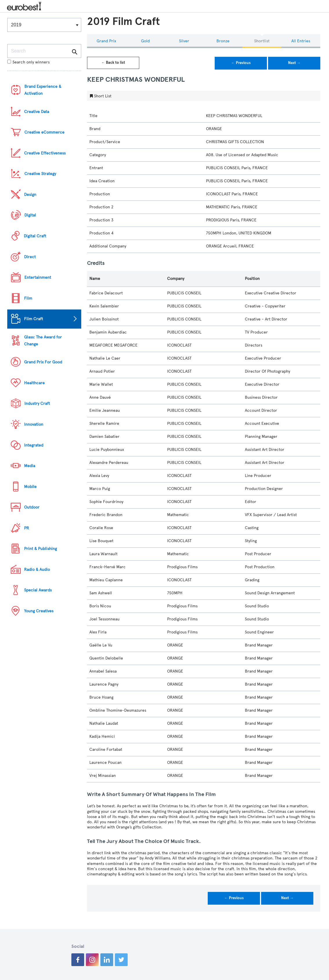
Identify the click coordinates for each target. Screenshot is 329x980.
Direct (30, 257)
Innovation (34, 424)
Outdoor (32, 507)
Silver (184, 41)
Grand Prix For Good (43, 362)
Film (28, 298)
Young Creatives (39, 611)
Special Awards (38, 590)
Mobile (30, 487)
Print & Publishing (40, 549)
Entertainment (38, 277)
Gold (145, 41)
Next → (294, 63)
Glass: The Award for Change (43, 341)
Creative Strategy (40, 174)
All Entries (301, 41)
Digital (30, 215)
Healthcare (34, 383)
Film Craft (34, 319)
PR (27, 528)
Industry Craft (37, 404)
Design (30, 195)
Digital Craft (35, 236)
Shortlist (262, 41)
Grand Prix (106, 41)
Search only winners (28, 62)
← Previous (241, 63)
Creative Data (37, 112)
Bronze (223, 41)
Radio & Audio (37, 570)
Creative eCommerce (44, 132)
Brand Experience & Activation (43, 90)
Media (30, 466)
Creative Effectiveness (45, 153)
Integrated (34, 445)
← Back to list (113, 63)
